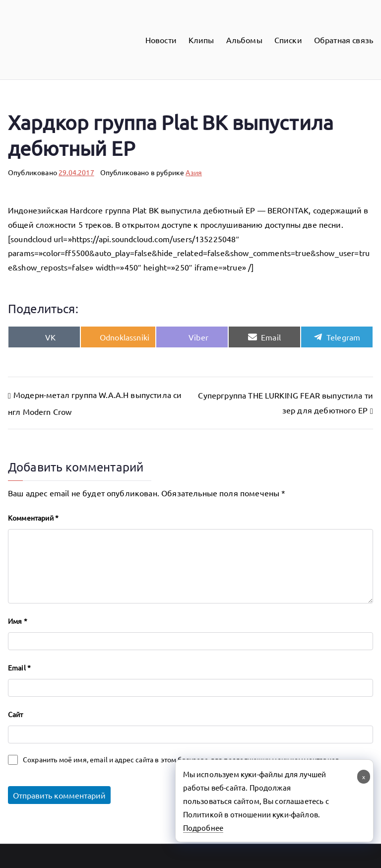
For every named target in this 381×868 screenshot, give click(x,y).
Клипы (201, 40)
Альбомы (244, 40)
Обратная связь (344, 40)
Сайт (16, 714)
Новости (161, 40)
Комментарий (33, 518)
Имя (18, 621)
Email (19, 668)
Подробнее (203, 828)
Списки (288, 40)
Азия (194, 172)
